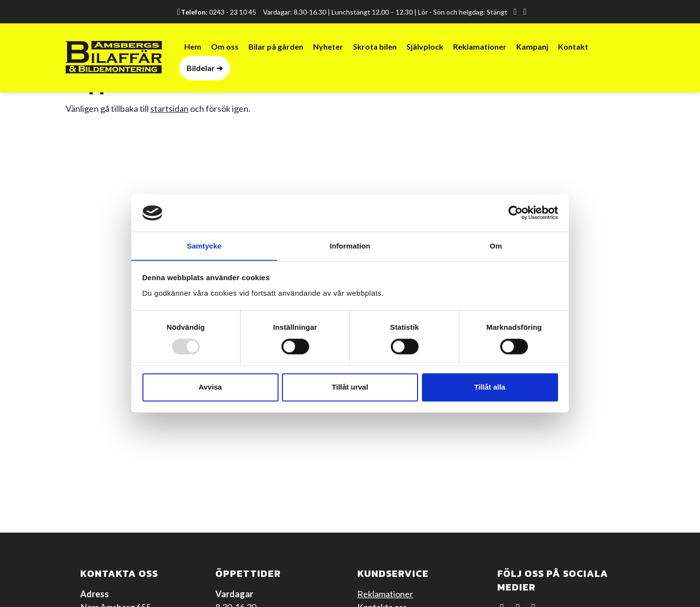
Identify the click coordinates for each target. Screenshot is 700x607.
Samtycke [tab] (204, 246)
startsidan (169, 108)
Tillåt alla (490, 387)
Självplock (425, 47)
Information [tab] (350, 246)
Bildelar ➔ (205, 68)
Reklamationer (480, 47)
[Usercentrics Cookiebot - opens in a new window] (516, 213)
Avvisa (210, 387)
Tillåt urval (350, 387)
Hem (193, 47)
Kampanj (532, 47)
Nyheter (328, 47)
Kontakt (573, 47)
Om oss (225, 47)
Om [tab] (496, 246)
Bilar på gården (276, 47)
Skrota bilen (375, 47)
